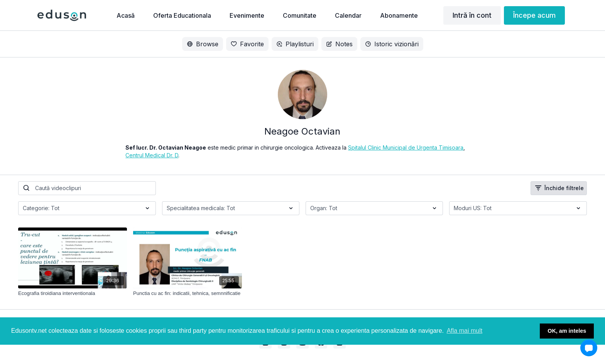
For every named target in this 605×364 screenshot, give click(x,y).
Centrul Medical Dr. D (152, 155)
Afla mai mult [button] (465, 331)
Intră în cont (472, 15)
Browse (203, 44)
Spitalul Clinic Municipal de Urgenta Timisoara (406, 147)
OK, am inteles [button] (567, 331)
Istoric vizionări (392, 44)
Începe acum (534, 15)
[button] (589, 348)
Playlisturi (295, 44)
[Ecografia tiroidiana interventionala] (73, 293)
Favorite (247, 44)
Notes (339, 44)
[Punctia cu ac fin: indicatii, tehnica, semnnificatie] (188, 293)
